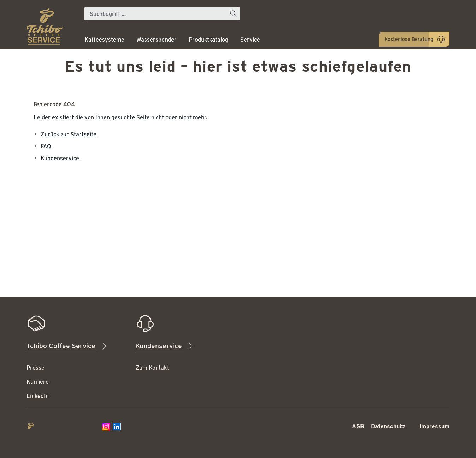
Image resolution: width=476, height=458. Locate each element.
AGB (358, 426)
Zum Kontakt (152, 368)
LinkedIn (38, 396)
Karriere (38, 382)
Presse (36, 368)
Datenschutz (388, 426)
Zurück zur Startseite (69, 134)
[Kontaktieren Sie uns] (414, 39)
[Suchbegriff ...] (156, 14)
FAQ (46, 146)
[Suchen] (233, 14)
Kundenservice (60, 158)
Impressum (434, 426)
